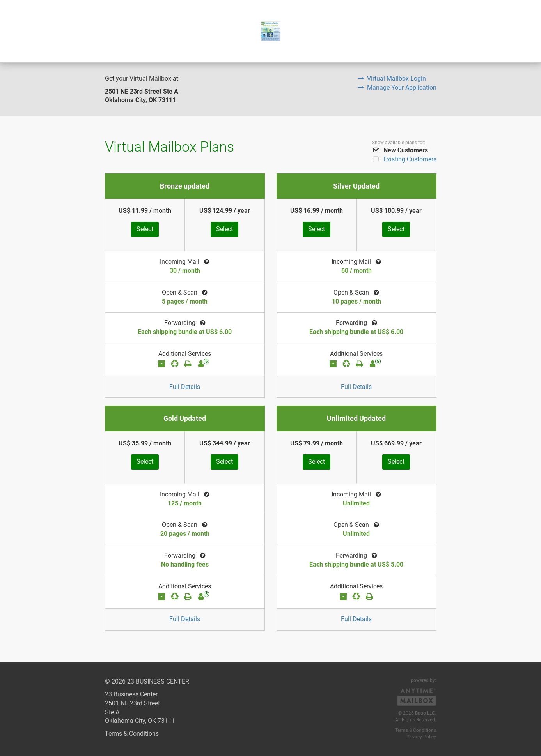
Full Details (185, 387)
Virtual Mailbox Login (392, 79)
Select (145, 229)
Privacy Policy (421, 737)
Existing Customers (404, 159)
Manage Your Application (397, 87)
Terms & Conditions (132, 734)
